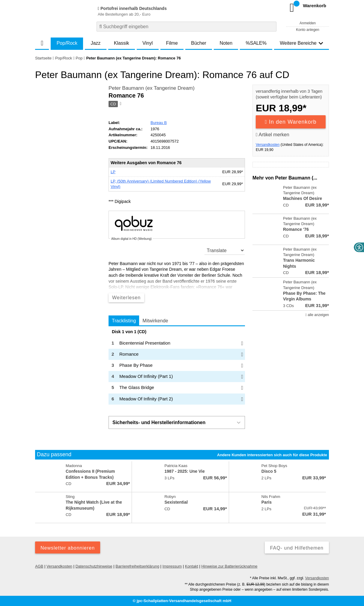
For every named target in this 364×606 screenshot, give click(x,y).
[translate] (225, 250)
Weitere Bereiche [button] (301, 43)
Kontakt (192, 566)
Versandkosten (268, 145)
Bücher (199, 43)
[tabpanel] (177, 367)
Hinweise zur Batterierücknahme (229, 566)
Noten (226, 43)
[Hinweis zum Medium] (120, 104)
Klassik (122, 43)
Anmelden (308, 23)
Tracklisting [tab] (124, 321)
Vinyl (148, 43)
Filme (172, 43)
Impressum (172, 566)
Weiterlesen (126, 298)
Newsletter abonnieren (68, 548)
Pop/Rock (67, 43)
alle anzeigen (317, 315)
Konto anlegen (307, 30)
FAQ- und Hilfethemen (297, 548)
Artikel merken (273, 135)
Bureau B (159, 123)
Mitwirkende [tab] (155, 321)
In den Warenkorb (291, 122)
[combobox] (186, 27)
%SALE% (256, 43)
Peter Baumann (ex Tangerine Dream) (152, 88)
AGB (39, 566)
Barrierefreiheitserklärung (137, 566)
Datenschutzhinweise (94, 566)
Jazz (95, 43)
